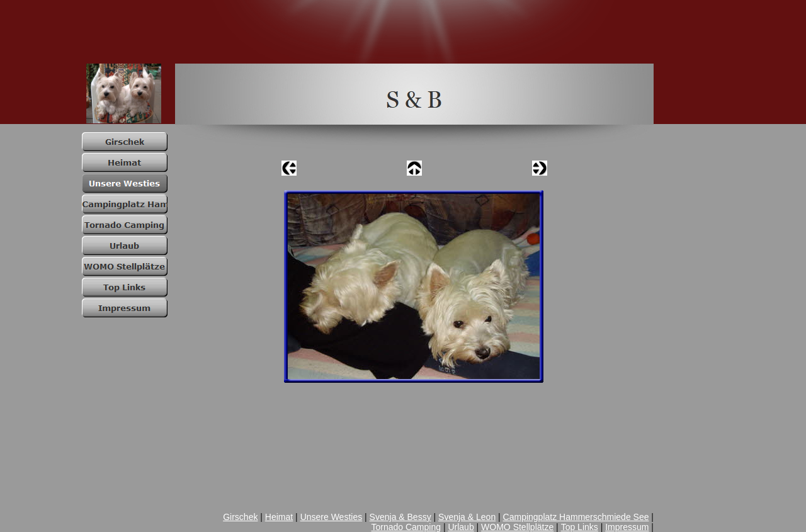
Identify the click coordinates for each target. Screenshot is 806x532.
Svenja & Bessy (400, 517)
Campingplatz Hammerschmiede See (576, 517)
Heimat (279, 517)
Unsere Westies (332, 517)
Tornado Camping (406, 527)
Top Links (580, 527)
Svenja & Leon (467, 517)
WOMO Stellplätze (517, 527)
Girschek (240, 517)
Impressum (627, 527)
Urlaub (461, 527)
